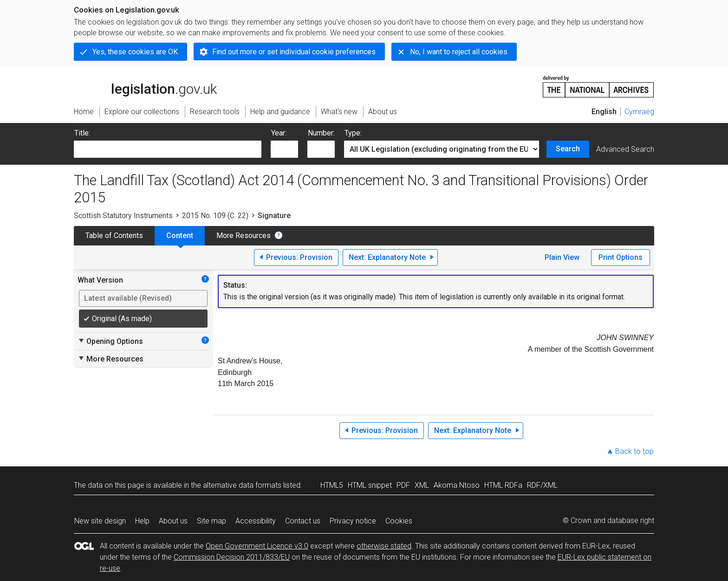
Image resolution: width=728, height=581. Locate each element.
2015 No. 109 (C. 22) (215, 216)
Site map (211, 521)
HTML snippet (370, 485)
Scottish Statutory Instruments (123, 216)
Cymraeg (639, 112)
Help (142, 521)
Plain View (562, 257)
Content (180, 236)
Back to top (634, 451)
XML (422, 485)
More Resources (244, 236)
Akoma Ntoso (457, 485)
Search (568, 149)
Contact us (303, 521)
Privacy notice (353, 521)
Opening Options (110, 341)
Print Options (621, 257)
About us (173, 521)
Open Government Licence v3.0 (257, 546)
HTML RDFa (503, 485)
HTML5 (332, 485)
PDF (403, 485)
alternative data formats (242, 485)
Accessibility (256, 521)
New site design (100, 521)
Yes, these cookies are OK (135, 52)
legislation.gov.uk (145, 86)
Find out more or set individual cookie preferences (294, 52)
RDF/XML (542, 485)
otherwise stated (384, 546)
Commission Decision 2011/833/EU (232, 557)
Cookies (399, 521)
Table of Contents (114, 236)
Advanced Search (625, 149)
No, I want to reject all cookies (459, 52)
